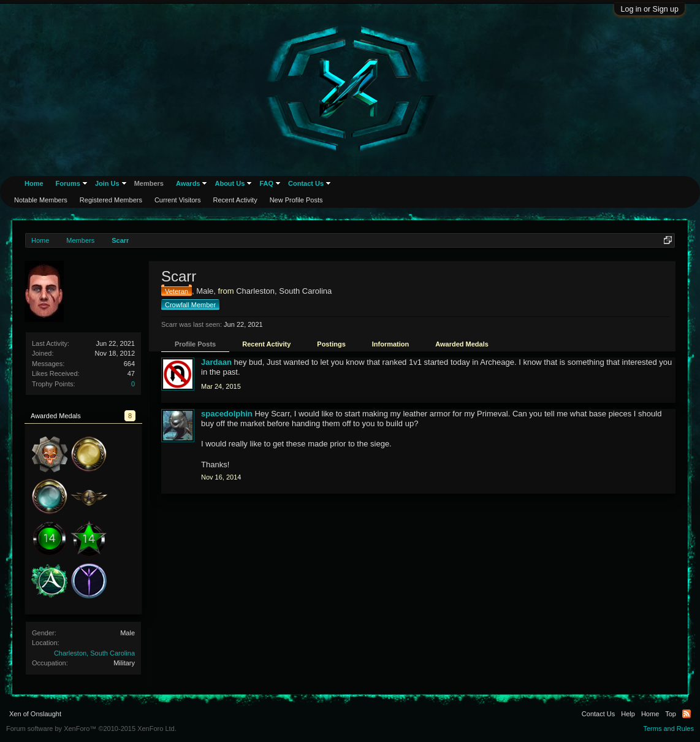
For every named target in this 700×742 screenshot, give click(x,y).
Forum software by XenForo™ (91, 729)
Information (391, 344)
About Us (230, 183)
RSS (687, 714)
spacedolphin (227, 414)
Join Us (107, 183)
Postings (331, 344)
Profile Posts (195, 344)
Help (628, 714)
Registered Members (111, 200)
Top (671, 714)
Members (149, 183)
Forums (68, 183)
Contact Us (306, 183)
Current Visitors (178, 200)
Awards (188, 183)
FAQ (266, 183)
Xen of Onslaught (35, 714)
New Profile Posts (296, 200)
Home (34, 183)
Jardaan (216, 362)
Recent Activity (266, 344)
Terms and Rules (668, 729)
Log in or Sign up (649, 9)
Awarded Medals (462, 344)
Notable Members (41, 200)
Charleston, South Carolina (94, 653)
